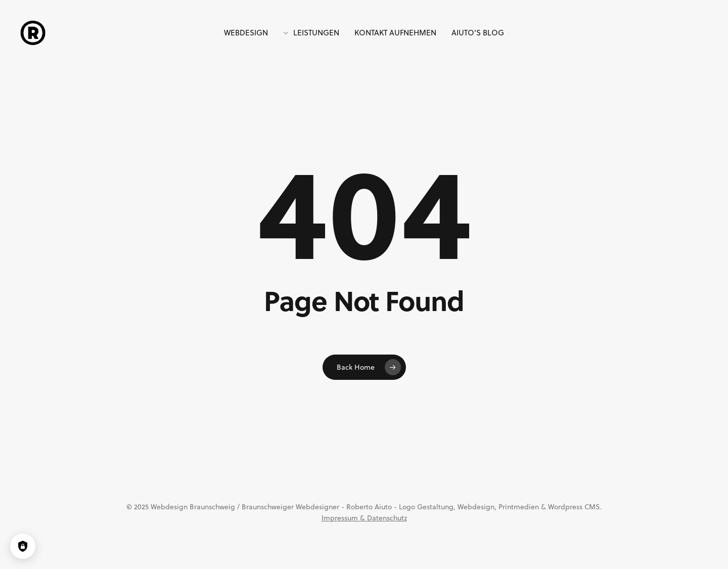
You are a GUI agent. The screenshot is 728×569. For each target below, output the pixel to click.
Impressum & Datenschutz (364, 518)
